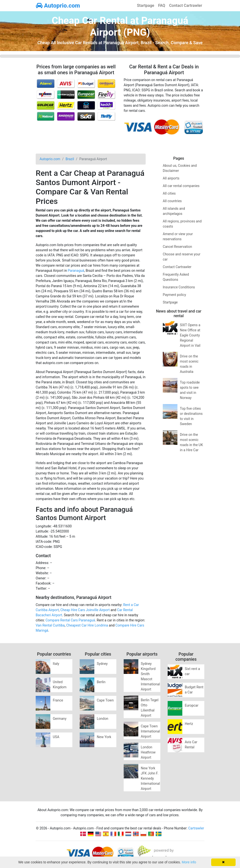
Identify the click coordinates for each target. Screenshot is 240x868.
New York (104, 737)
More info (189, 862)
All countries (172, 201)
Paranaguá (76, 271)
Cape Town (105, 700)
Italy (56, 664)
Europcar (192, 705)
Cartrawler (196, 828)
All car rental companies (181, 186)
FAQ (162, 5)
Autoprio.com (58, 6)
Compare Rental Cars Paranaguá (70, 620)
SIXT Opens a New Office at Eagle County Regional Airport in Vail (190, 335)
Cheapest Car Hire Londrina (87, 625)
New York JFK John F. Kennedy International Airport (150, 778)
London (103, 719)
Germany (60, 719)
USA (56, 737)
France (58, 700)
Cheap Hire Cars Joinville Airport (85, 610)
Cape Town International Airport (150, 731)
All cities (169, 193)
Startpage (146, 5)
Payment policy (174, 295)
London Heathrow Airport (148, 752)
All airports (171, 178)
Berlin (101, 682)
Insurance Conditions (179, 287)
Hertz (189, 724)
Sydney (102, 664)
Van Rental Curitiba (50, 625)
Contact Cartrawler (186, 5)
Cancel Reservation (177, 247)
